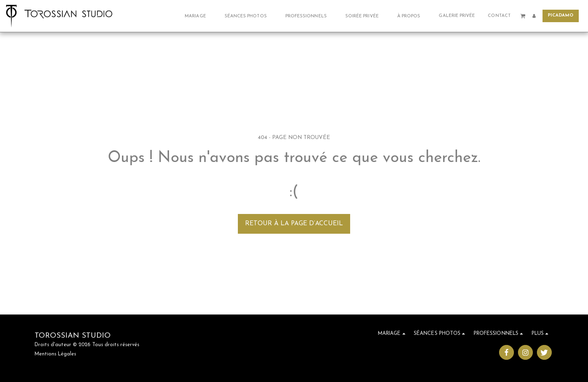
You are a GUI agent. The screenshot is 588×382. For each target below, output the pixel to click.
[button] (198, 16)
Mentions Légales (55, 354)
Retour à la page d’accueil (294, 224)
